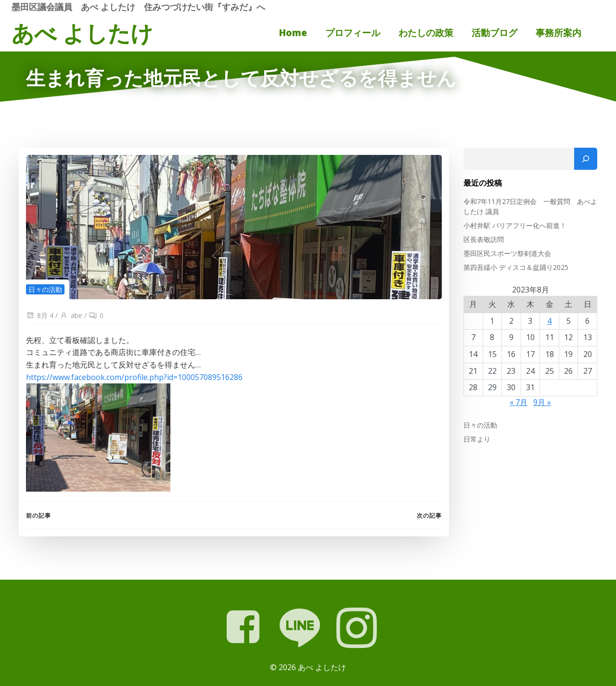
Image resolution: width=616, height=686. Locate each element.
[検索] (586, 159)
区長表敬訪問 (484, 239)
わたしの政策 (426, 33)
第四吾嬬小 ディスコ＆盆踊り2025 (516, 267)
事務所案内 (558, 33)
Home (293, 33)
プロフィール (353, 33)
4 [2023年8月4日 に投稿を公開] (549, 321)
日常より (477, 439)
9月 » (542, 402)
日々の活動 (45, 289)
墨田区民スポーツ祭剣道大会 (507, 253)
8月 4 (40, 315)
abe (71, 315)
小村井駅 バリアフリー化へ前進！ (515, 225)
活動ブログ (494, 33)
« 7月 (519, 402)
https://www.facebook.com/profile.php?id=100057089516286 (134, 377)
